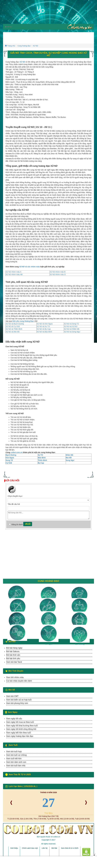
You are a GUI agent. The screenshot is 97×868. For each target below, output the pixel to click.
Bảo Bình (42, 458)
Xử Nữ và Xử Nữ (71, 326)
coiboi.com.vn (17, 452)
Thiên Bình (42, 460)
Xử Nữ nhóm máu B (58, 272)
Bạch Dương (11, 455)
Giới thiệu (14, 848)
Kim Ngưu (10, 458)
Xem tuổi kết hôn (14, 759)
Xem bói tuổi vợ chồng (16, 755)
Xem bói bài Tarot (14, 662)
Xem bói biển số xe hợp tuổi (19, 700)
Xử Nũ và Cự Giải (13, 326)
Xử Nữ (35, 46)
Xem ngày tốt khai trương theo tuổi (22, 726)
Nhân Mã (69, 455)
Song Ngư (70, 460)
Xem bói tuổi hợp (14, 752)
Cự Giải (9, 463)
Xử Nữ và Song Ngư (72, 332)
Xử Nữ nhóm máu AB (14, 274)
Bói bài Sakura (13, 651)
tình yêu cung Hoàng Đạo (23, 321)
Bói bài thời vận (13, 655)
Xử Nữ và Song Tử (71, 324)
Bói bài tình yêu (13, 658)
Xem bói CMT (12, 696)
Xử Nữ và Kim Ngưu (45, 324)
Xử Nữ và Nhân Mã (72, 329)
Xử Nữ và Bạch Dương (15, 324)
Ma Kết (69, 458)
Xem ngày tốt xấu (14, 719)
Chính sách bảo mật (30, 848)
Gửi (28, 524)
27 (48, 803)
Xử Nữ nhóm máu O (58, 274)
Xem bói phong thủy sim (17, 703)
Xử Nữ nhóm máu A (14, 272)
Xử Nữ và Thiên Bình (14, 329)
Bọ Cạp (41, 463)
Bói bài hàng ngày (14, 648)
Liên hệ (45, 848)
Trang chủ (10, 46)
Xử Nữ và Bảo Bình (44, 332)
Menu (9, 27)
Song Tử (9, 460)
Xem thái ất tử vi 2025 (70, 848)
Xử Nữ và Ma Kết (13, 332)
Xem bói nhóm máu (15, 677)
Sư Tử (40, 455)
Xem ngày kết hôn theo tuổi (19, 733)
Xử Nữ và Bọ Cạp (44, 329)
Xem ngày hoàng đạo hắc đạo (20, 736)
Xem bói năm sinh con (16, 762)
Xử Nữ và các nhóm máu (29, 267)
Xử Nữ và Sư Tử (43, 326)
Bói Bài (54, 848)
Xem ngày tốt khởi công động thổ (21, 729)
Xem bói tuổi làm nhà (16, 766)
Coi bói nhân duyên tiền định (19, 681)
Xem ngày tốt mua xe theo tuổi (20, 722)
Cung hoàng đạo (24, 46)
